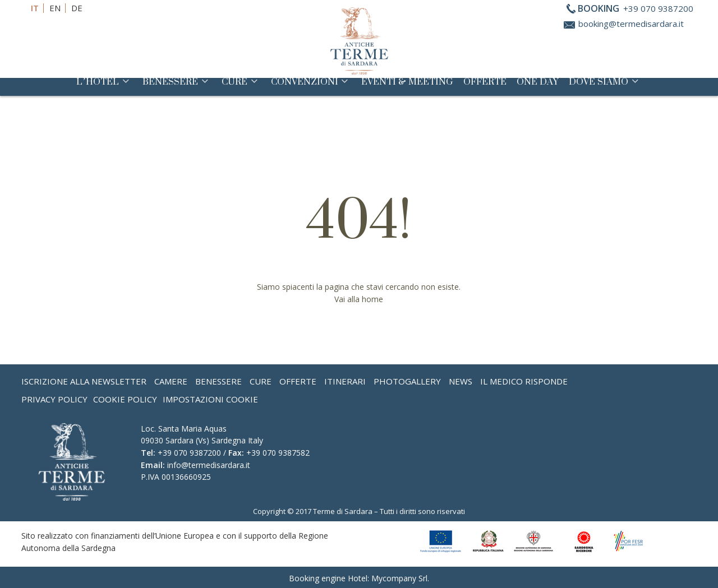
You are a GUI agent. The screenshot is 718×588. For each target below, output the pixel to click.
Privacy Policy (54, 399)
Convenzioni (311, 87)
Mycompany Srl (399, 578)
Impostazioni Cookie (210, 399)
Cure (241, 87)
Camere (171, 381)
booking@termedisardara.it (631, 24)
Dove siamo (605, 87)
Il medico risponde (524, 381)
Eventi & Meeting (407, 87)
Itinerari (345, 381)
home (372, 299)
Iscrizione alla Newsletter (84, 381)
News (461, 381)
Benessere (177, 87)
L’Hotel (104, 87)
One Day (538, 87)
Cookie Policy (125, 399)
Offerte (485, 87)
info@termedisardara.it (209, 465)
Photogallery (407, 381)
